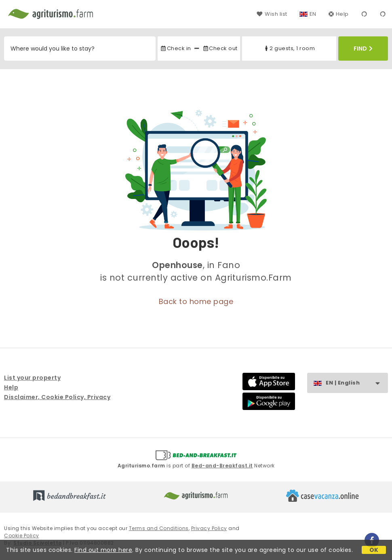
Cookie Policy (22, 536)
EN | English (357, 383)
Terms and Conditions (159, 528)
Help (339, 14)
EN (313, 14)
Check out (220, 48)
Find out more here (103, 550)
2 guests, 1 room (289, 48)
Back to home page (196, 301)
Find (363, 49)
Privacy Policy (209, 528)
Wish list (272, 14)
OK (374, 550)
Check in (175, 48)
